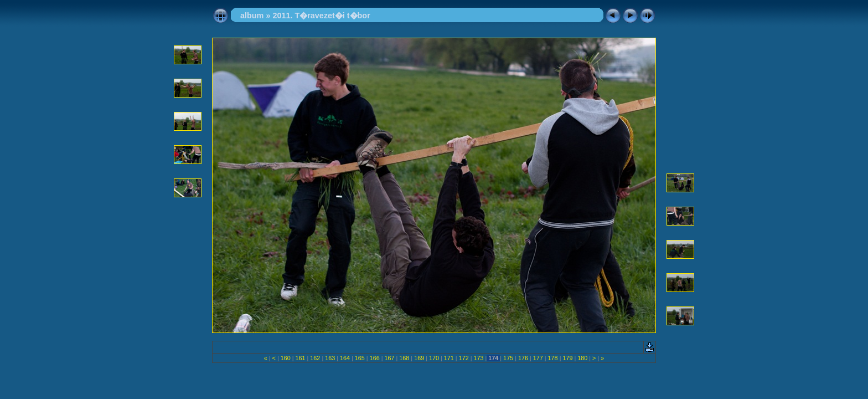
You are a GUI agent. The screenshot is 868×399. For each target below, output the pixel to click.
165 (360, 358)
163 (330, 358)
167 (390, 358)
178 (553, 358)
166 (375, 358)
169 (419, 358)
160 (286, 358)
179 (567, 358)
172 (464, 358)
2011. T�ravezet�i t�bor (321, 16)
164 (345, 358)
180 (582, 358)
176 (523, 358)
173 (478, 358)
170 (434, 358)
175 (508, 358)
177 (538, 358)
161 (301, 358)
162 (315, 358)
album (252, 16)
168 (404, 358)
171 (449, 358)
